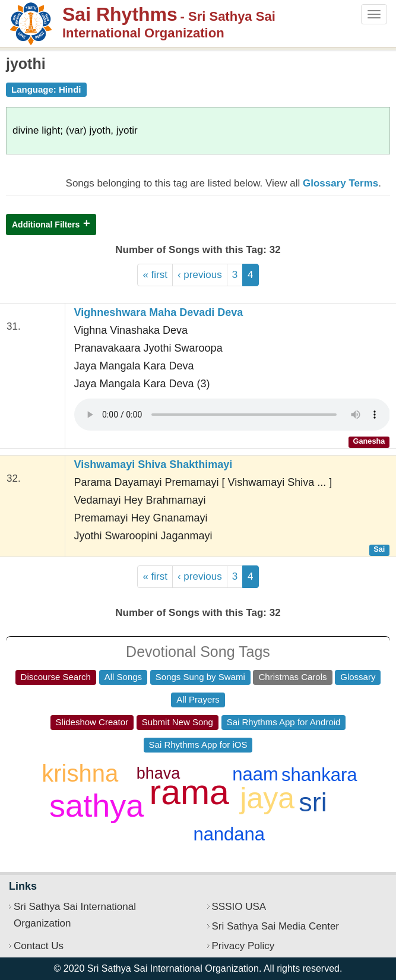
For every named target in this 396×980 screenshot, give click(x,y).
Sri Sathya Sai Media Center (276, 926)
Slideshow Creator (92, 722)
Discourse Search (56, 677)
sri (313, 802)
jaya (267, 798)
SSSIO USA (239, 907)
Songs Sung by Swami (200, 677)
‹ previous (200, 275)
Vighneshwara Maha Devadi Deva (159, 312)
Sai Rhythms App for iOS (198, 745)
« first (155, 275)
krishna (80, 773)
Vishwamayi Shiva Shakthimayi (153, 464)
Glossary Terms (340, 183)
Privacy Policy (243, 946)
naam (255, 774)
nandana (229, 834)
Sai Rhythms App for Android (284, 722)
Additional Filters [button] (46, 225)
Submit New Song (178, 722)
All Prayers (198, 699)
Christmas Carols (292, 677)
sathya (96, 805)
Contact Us (39, 946)
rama (189, 792)
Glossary (358, 677)
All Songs (123, 677)
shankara (319, 775)
